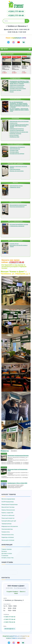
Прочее (12, 92)
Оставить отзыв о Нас (8, 558)
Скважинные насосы (15, 187)
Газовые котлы (14, 123)
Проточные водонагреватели (17, 207)
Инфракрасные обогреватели (17, 147)
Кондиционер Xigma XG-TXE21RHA (25, 67)
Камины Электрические (8, 510)
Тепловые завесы (14, 152)
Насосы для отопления (8, 540)
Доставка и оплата (7, 553)
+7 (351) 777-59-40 (9, 619)
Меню (4, 49)
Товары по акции (7, 54)
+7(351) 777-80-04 (16, 11)
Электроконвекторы (7, 529)
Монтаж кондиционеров (8, 499)
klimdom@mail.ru (10, 629)
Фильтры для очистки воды (17, 171)
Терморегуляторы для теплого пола (19, 132)
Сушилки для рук (14, 244)
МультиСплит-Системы (8, 507)
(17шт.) (29, 54)
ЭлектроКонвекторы (15, 149)
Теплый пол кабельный (8, 515)
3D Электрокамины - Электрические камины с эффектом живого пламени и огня (19, 110)
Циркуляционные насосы (16, 186)
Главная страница (7, 549)
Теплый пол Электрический (17, 130)
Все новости (14, 451)
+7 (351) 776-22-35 (9, 622)
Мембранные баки (14, 137)
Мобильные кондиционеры (17, 87)
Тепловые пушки (14, 150)
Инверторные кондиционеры (17, 85)
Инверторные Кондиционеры (10, 504)
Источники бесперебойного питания (19, 224)
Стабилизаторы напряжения (17, 226)
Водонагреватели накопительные (18, 205)
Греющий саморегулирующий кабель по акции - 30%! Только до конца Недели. (19, 126)
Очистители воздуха (15, 169)
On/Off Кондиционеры (8, 502)
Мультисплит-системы (15, 90)
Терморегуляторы (7, 524)
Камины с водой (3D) (7, 513)
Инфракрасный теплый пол (17, 129)
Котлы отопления (14, 135)
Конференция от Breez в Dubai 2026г (17, 483)
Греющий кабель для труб (9, 521)
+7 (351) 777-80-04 (9, 617)
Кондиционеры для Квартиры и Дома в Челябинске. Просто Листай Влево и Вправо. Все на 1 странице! (20, 82)
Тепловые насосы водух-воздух (18, 89)
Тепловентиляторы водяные (17, 154)
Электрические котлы (8, 535)
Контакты (4, 551)
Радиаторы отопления (15, 134)
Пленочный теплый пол (8, 518)
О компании (5, 556)
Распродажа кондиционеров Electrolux (18, 456)
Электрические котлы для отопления (19, 121)
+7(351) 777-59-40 (16, 16)
